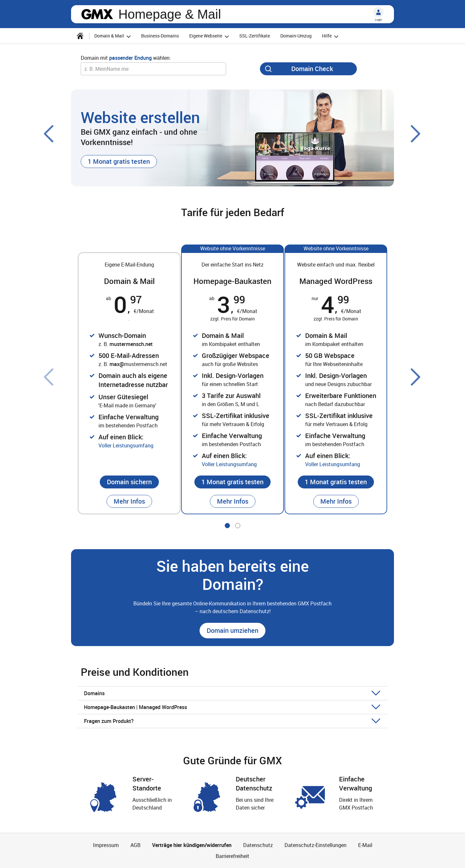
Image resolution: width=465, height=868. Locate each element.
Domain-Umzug (296, 36)
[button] (119, 162)
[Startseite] (80, 36)
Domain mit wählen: (126, 58)
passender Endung (130, 58)
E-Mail (365, 845)
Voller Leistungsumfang (126, 445)
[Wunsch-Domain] (153, 69)
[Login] (378, 12)
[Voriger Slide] (49, 134)
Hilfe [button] (331, 36)
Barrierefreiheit (232, 856)
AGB (135, 845)
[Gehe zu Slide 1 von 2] (227, 526)
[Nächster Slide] (416, 134)
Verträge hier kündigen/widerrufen (192, 845)
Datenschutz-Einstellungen (315, 845)
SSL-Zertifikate (255, 36)
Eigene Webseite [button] (210, 36)
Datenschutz (258, 845)
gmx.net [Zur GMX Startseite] (97, 14)
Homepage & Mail (170, 14)
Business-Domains (160, 36)
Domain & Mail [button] (114, 36)
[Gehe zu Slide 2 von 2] (238, 526)
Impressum (106, 845)
